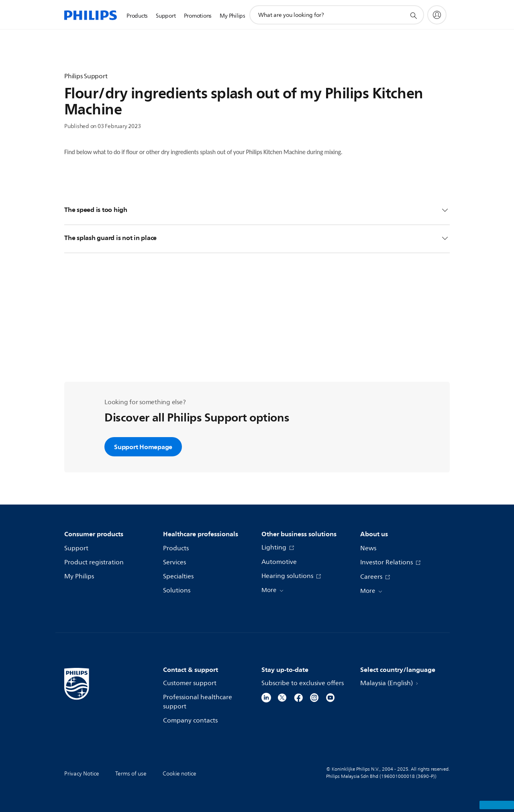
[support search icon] (413, 15)
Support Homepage (143, 447)
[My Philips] (437, 15)
